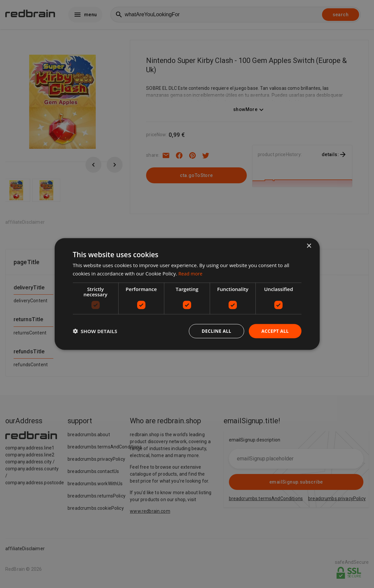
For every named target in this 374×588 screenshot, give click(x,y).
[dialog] (187, 294)
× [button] (309, 246)
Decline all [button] (215, 331)
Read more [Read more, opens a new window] (191, 273)
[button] (95, 331)
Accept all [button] (274, 331)
